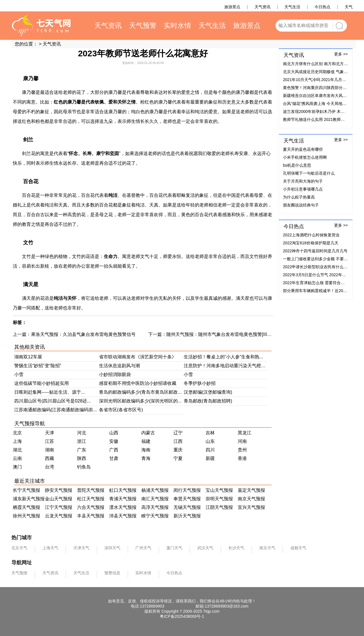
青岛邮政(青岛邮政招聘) (208, 401)
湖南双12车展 (28, 357)
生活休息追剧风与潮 (119, 366)
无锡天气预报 (187, 507)
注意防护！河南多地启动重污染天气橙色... (225, 366)
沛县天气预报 (123, 516)
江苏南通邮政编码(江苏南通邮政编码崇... (56, 410)
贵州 (242, 450)
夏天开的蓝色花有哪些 (303, 149)
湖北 (17, 450)
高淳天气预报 (155, 507)
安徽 (114, 441)
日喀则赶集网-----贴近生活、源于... (49, 392)
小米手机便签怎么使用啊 (305, 157)
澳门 (17, 467)
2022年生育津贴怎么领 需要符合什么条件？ (322, 283)
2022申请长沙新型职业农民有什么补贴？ (319, 267)
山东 (210, 441)
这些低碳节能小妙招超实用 (42, 383)
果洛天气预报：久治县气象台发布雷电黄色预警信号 (83, 334)
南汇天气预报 (155, 499)
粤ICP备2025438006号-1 (182, 616)
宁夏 (178, 458)
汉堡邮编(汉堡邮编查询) (208, 392)
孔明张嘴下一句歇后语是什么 (309, 173)
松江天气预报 (91, 499)
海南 (146, 450)
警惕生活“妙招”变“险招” (38, 366)
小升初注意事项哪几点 (303, 189)
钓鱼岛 (84, 467)
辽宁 (178, 433)
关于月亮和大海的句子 (303, 181)
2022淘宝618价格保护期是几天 (311, 243)
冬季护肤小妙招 (200, 383)
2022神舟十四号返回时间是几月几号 (315, 251)
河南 (242, 441)
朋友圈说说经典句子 (301, 205)
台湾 (49, 467)
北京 (17, 433)
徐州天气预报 (26, 516)
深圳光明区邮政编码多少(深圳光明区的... (140, 401)
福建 (146, 441)
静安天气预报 (59, 490)
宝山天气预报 (219, 490)
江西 (178, 441)
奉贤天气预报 (187, 499)
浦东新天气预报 (29, 499)
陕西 (82, 458)
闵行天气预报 (187, 490)
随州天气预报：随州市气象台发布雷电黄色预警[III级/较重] (225, 334)
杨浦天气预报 (155, 490)
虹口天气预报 (123, 490)
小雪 (19, 374)
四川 (210, 450)
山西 (114, 433)
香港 (242, 458)
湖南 (49, 450)
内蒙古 (148, 433)
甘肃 (114, 458)
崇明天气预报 (219, 499)
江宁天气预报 (59, 507)
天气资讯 (52, 44)
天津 (49, 433)
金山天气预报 (59, 499)
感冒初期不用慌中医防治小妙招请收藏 (138, 383)
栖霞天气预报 (26, 507)
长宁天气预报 (26, 490)
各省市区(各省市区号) (121, 410)
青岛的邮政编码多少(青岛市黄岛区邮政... (140, 392)
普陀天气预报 (91, 490)
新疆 (210, 458)
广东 (82, 450)
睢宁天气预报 (155, 516)
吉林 (210, 433)
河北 (82, 433)
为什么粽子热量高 (299, 197)
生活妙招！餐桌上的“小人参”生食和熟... (224, 357)
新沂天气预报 (187, 516)
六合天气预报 (91, 507)
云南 (17, 458)
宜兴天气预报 (251, 507)
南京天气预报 (251, 499)
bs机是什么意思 (297, 165)
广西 (114, 450)
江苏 (49, 441)
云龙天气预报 (59, 516)
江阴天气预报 (219, 507)
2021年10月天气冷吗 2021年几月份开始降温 (322, 80)
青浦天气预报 (123, 499)
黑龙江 (245, 433)
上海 (17, 441)
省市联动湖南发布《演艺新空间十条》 (138, 357)
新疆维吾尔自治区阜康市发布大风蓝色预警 (321, 96)
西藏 (49, 458)
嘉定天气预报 (251, 490)
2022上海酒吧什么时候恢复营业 (311, 235)
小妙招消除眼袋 (115, 374)
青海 (146, 458)
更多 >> (341, 54)
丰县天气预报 (91, 516)
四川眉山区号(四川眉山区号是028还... (52, 401)
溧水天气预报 (123, 507)
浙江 (82, 441)
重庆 (178, 450)
